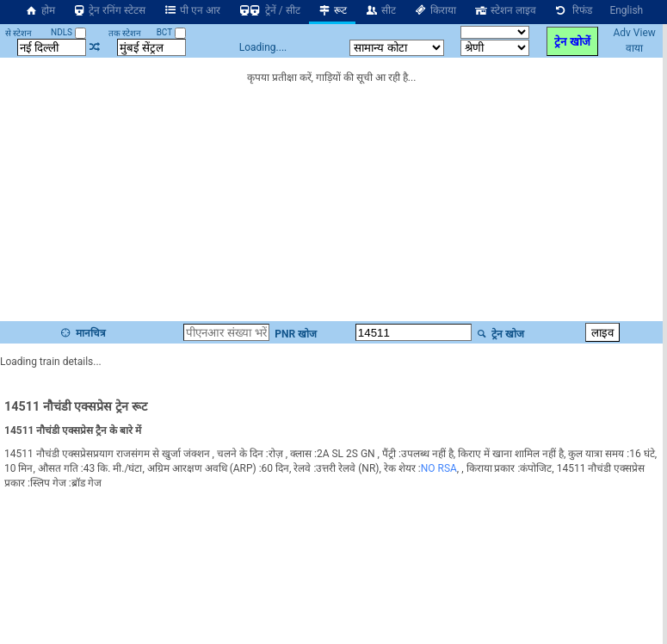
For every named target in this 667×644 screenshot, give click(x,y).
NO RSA (439, 468)
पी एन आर (191, 10)
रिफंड (573, 10)
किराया (435, 10)
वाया (634, 48)
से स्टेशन (19, 33)
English (626, 10)
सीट (380, 10)
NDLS (68, 32)
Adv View (634, 33)
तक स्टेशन (125, 33)
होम (40, 10)
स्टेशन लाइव (505, 10)
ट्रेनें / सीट (269, 10)
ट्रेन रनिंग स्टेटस (109, 10)
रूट (333, 10)
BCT (171, 32)
